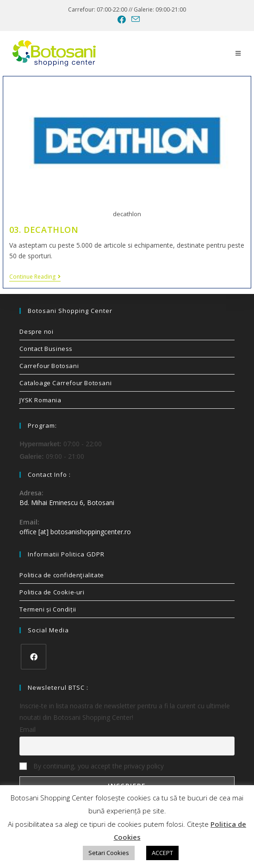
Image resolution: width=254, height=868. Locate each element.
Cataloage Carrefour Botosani (65, 383)
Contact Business (46, 349)
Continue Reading (35, 277)
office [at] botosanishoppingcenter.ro (75, 532)
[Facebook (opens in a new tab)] (122, 19)
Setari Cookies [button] (109, 853)
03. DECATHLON (44, 230)
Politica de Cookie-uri (52, 592)
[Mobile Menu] (238, 53)
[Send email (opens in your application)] (134, 19)
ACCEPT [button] (162, 853)
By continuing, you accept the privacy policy (92, 766)
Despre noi (36, 331)
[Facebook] (34, 657)
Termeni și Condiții (48, 609)
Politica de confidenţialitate (62, 575)
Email (28, 729)
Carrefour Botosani (49, 366)
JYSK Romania (40, 400)
